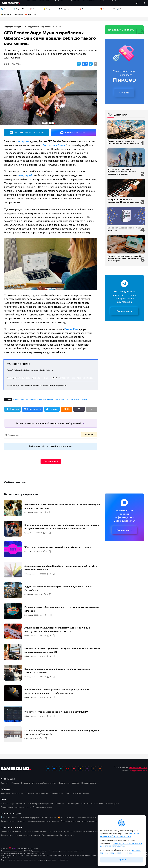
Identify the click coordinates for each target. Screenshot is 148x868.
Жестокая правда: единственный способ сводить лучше (58, 547)
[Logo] (11, 3)
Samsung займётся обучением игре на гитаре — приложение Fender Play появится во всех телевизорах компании (50, 378)
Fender (17, 399)
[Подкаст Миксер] (87, 768)
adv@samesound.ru (139, 771)
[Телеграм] (48, 768)
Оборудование (33, 27)
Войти (89, 435)
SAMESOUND (23, 849)
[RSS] (100, 768)
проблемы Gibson (67, 399)
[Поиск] (142, 3)
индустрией (26, 175)
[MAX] (61, 768)
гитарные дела (32, 399)
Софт (27, 739)
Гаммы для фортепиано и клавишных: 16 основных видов (123, 142)
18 (48, 615)
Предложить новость (120, 30)
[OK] (94, 768)
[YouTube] (67, 768)
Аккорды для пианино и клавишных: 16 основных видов (123, 201)
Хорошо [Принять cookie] (122, 860)
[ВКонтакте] (54, 768)
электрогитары (81, 399)
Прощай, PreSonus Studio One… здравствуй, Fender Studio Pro (30, 370)
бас (23, 399)
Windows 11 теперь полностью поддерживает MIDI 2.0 (56, 712)
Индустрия (9, 27)
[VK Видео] (74, 768)
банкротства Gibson (54, 145)
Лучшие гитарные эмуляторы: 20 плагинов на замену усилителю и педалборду (124, 258)
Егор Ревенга (46, 27)
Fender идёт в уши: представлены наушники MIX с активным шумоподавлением (37, 386)
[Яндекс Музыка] (81, 768)
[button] (79, 64)
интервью (23, 141)
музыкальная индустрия (49, 399)
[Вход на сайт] (137, 3)
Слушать (124, 93)
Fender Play (71, 329)
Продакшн (28, 533)
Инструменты (20, 27)
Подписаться (124, 311)
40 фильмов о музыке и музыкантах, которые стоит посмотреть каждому (122, 172)
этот (78, 851)
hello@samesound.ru (138, 767)
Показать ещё (51, 461)
